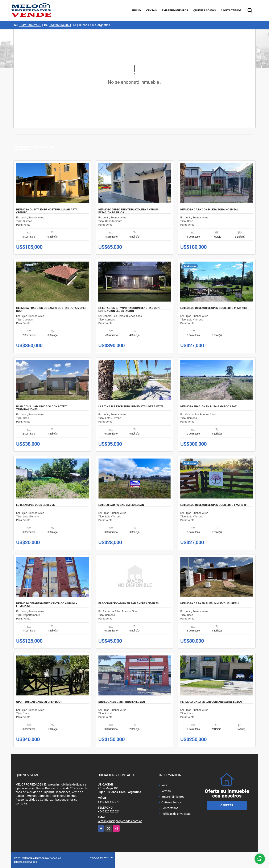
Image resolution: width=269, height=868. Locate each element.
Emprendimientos (175, 10)
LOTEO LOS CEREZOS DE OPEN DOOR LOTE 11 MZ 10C (214, 308)
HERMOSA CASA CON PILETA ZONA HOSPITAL (209, 210)
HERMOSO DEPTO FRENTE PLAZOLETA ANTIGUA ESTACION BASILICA (129, 211)
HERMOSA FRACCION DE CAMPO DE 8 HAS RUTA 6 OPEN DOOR (51, 310)
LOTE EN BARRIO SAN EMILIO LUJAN (121, 505)
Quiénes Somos (205, 10)
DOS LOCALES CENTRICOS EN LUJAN (122, 702)
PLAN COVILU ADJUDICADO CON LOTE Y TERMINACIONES (42, 408)
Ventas (151, 10)
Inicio (136, 10)
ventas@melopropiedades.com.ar (120, 821)
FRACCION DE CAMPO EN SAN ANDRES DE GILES (129, 603)
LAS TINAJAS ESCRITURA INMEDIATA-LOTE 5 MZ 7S (131, 407)
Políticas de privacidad (176, 814)
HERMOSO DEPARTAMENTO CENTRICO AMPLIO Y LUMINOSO (47, 605)
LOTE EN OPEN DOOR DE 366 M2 (36, 505)
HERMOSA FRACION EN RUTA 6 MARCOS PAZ (208, 407)
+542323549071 (60, 25)
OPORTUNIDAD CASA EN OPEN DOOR (39, 702)
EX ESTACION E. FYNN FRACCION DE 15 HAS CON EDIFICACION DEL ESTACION (129, 310)
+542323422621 (30, 25)
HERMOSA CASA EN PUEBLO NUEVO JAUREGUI (210, 603)
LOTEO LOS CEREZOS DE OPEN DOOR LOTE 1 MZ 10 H (213, 505)
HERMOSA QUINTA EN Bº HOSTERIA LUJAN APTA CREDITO (47, 211)
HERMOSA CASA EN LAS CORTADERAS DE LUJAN (211, 702)
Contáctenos (231, 10)
